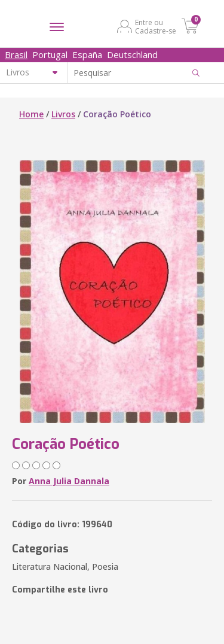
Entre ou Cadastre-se (156, 26)
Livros (63, 114)
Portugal (50, 54)
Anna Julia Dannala (69, 481)
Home (31, 114)
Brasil (16, 54)
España (87, 54)
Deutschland (132, 54)
